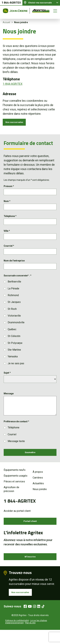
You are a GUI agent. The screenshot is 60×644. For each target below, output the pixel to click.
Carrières (38, 488)
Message (9, 402)
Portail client (30, 532)
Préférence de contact (16, 430)
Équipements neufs (15, 480)
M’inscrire (30, 569)
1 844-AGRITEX (11, 4)
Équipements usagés (16, 486)
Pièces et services (14, 491)
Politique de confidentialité (17, 635)
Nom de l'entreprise (14, 268)
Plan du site (30, 637)
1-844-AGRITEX (13, 84)
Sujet (7, 381)
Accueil (6, 22)
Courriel (9, 252)
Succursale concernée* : (18, 284)
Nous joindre (40, 499)
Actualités (38, 493)
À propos (38, 482)
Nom (7, 204)
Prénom (9, 188)
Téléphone (10, 220)
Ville (7, 236)
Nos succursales (16, 123)
